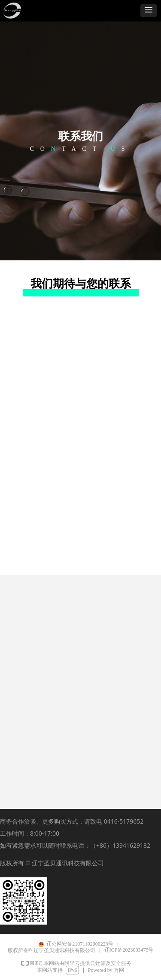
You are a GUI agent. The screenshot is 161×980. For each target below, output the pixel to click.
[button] (149, 11)
